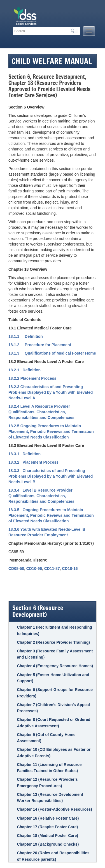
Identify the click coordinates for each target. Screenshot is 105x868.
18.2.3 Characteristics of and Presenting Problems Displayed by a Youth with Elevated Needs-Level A (51, 392)
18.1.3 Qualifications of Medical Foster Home (52, 353)
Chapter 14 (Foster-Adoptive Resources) (54, 809)
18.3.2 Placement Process (33, 462)
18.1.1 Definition (26, 336)
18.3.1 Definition (25, 454)
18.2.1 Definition (25, 370)
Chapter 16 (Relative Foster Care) (48, 818)
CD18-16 (70, 569)
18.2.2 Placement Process (32, 378)
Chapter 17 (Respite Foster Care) (47, 827)
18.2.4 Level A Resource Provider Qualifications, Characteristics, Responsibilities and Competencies (41, 412)
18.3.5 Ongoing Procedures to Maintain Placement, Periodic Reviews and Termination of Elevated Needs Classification (51, 515)
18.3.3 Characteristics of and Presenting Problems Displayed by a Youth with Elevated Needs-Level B (51, 476)
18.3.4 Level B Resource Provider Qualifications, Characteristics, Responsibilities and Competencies (41, 496)
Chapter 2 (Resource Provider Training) (53, 642)
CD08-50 (16, 569)
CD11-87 (52, 569)
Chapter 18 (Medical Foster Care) (47, 836)
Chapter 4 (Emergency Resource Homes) (55, 666)
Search (74, 31)
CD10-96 (34, 569)
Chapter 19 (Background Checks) (48, 844)
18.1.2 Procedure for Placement (40, 345)
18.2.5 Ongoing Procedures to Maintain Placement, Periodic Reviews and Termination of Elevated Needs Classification (51, 431)
